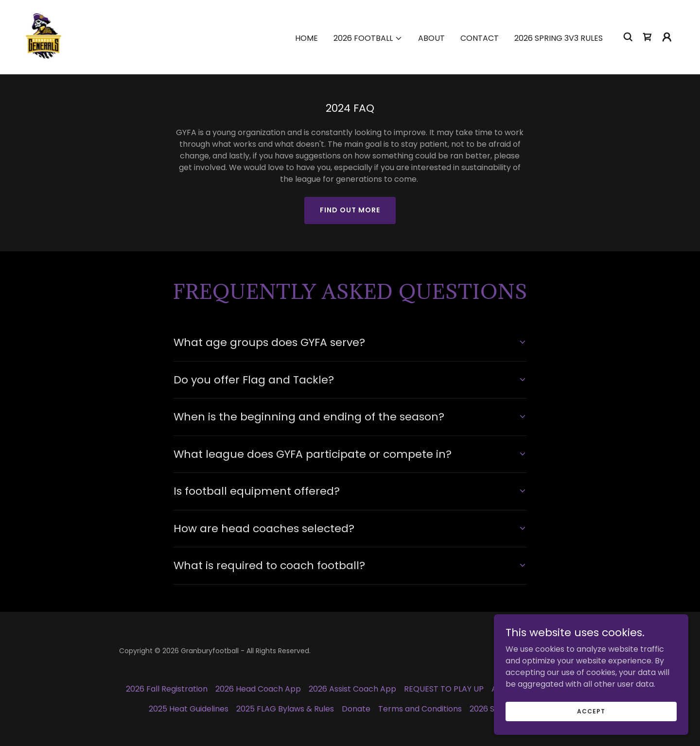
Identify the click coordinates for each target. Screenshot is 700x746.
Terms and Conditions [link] (420, 709)
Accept (591, 711)
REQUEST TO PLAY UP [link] (444, 689)
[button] (368, 38)
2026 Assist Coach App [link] (352, 689)
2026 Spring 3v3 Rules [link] (559, 38)
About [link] (431, 38)
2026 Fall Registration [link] (167, 689)
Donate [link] (356, 709)
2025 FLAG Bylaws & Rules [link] (285, 709)
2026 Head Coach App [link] (258, 689)
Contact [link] (480, 38)
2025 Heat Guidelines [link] (189, 709)
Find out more (350, 210)
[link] (44, 36)
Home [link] (306, 38)
